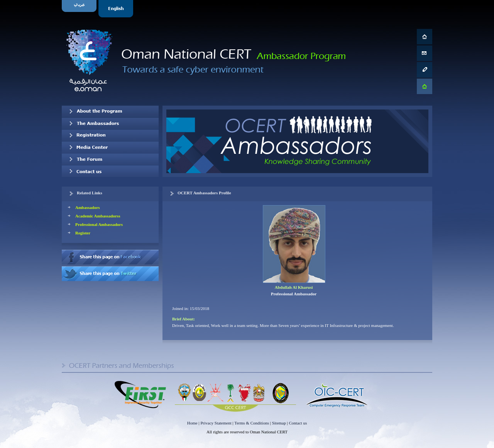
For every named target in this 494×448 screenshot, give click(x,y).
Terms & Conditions (252, 423)
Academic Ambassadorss (98, 216)
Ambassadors (88, 207)
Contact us (110, 171)
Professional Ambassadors (99, 224)
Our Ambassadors (110, 123)
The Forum (110, 159)
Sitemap (279, 423)
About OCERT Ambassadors (110, 111)
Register (83, 233)
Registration (110, 135)
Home (192, 423)
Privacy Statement (216, 423)
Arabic (80, 9)
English (117, 9)
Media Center (110, 147)
